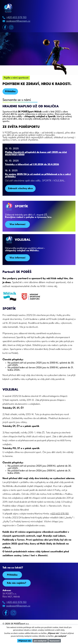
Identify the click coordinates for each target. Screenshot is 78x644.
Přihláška (10, 92)
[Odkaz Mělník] (10, 298)
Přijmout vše (25, 641)
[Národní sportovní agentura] (31, 298)
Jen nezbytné (40, 641)
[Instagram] (11, 27)
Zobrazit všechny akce (20, 188)
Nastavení (55, 641)
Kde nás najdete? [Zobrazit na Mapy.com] (17, 583)
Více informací (17, 224)
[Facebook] (5, 27)
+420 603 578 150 (16, 17)
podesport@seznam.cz (18, 21)
